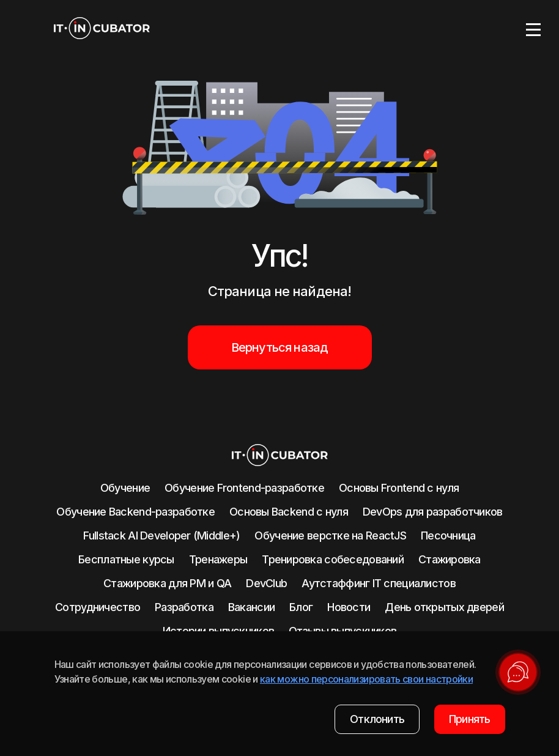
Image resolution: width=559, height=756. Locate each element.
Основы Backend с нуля (289, 512)
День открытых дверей (444, 607)
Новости (349, 607)
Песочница (448, 535)
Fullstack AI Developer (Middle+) (161, 535)
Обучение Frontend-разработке (244, 488)
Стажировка (450, 559)
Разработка (184, 607)
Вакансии (251, 607)
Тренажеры (218, 559)
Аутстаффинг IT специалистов (379, 583)
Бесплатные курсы (126, 559)
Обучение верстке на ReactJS (330, 535)
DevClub (266, 583)
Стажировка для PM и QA (167, 583)
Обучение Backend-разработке (135, 512)
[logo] (102, 29)
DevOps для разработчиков (433, 512)
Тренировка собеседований (333, 559)
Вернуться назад (280, 347)
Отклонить (377, 719)
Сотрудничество (98, 607)
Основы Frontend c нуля (399, 488)
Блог (301, 607)
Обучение (125, 488)
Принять (469, 719)
